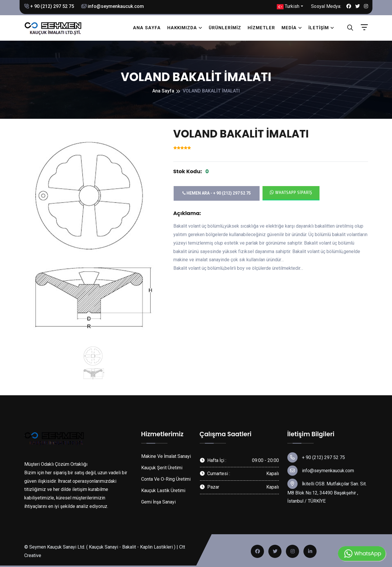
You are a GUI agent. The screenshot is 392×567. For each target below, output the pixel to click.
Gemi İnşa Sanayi (158, 502)
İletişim (319, 28)
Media (289, 28)
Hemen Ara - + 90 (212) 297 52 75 (217, 193)
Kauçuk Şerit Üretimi (162, 468)
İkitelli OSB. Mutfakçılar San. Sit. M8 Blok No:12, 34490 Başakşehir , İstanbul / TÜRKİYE (327, 491)
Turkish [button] (288, 7)
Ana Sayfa (147, 28)
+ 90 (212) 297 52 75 (49, 6)
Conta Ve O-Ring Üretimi (166, 479)
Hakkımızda (182, 28)
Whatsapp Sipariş (291, 192)
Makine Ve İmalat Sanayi (166, 456)
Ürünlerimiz (225, 28)
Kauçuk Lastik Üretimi (163, 490)
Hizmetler (261, 28)
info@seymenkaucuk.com (113, 6)
